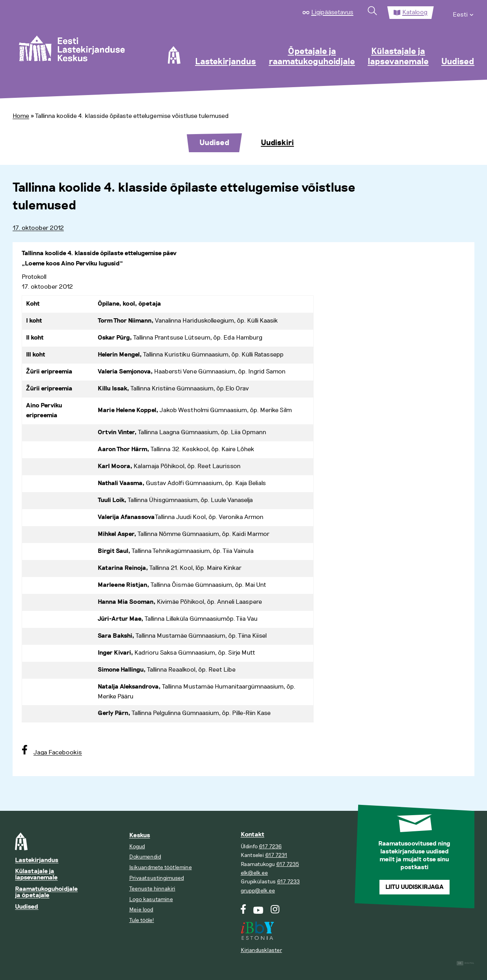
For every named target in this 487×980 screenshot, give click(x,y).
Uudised (458, 62)
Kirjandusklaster (261, 950)
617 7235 (288, 864)
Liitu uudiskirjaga (415, 887)
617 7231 (276, 855)
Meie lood (141, 910)
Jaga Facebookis (58, 752)
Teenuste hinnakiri (152, 889)
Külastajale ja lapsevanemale (398, 57)
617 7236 (270, 847)
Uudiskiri (277, 143)
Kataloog (415, 12)
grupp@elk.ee (258, 891)
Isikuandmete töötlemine (161, 867)
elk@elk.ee (254, 873)
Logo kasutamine (151, 899)
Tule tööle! (142, 920)
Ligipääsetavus (332, 12)
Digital (466, 963)
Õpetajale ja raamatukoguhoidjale (312, 57)
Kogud (137, 847)
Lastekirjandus (226, 62)
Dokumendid (145, 857)
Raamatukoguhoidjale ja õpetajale (46, 892)
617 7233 (288, 882)
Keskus (140, 835)
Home (21, 116)
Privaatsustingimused (157, 878)
